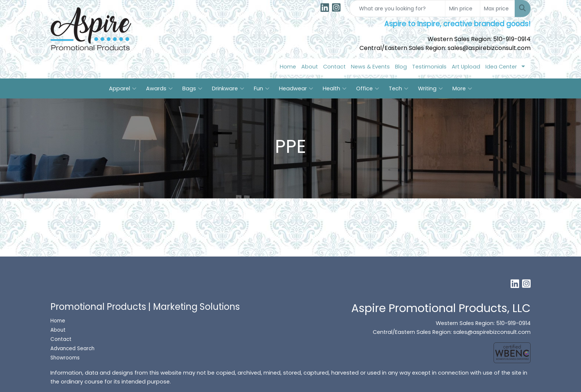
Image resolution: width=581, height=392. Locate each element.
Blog (401, 67)
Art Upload (466, 67)
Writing (430, 88)
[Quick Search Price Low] (463, 9)
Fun (262, 88)
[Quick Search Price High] (497, 9)
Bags (192, 88)
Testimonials (429, 67)
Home (288, 67)
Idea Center (501, 67)
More (462, 88)
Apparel (123, 88)
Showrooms (66, 358)
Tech (399, 88)
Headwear (296, 88)
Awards (159, 88)
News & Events (370, 67)
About (310, 67)
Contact (334, 67)
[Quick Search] (397, 9)
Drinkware (228, 88)
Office (368, 88)
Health (335, 88)
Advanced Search (72, 349)
